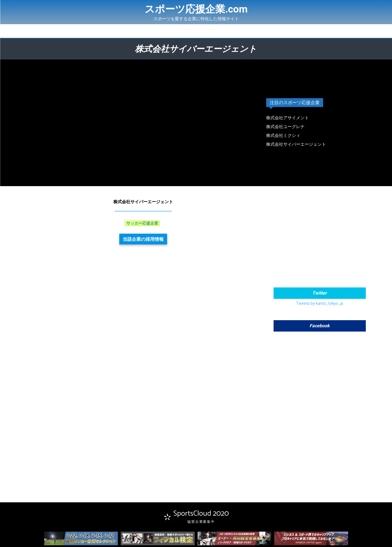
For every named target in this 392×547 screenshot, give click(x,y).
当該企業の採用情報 (143, 239)
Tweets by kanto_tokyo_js (320, 303)
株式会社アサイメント (288, 118)
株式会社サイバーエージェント (296, 144)
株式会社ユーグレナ (285, 127)
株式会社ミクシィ (283, 135)
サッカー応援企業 (142, 223)
